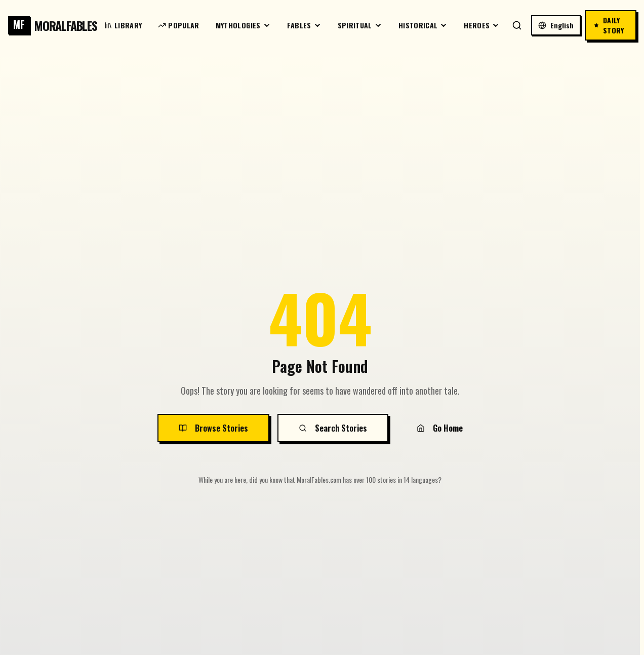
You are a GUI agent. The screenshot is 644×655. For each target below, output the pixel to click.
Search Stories (333, 428)
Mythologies (243, 25)
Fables (304, 25)
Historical (423, 25)
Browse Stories (213, 428)
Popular (178, 25)
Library (123, 25)
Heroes (482, 25)
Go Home (440, 428)
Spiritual (360, 25)
